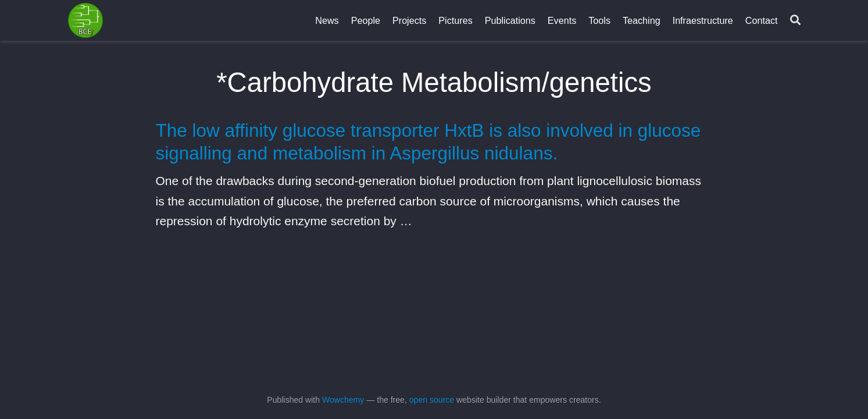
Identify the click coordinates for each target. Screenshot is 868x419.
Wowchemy (343, 400)
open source (432, 400)
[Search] (795, 21)
